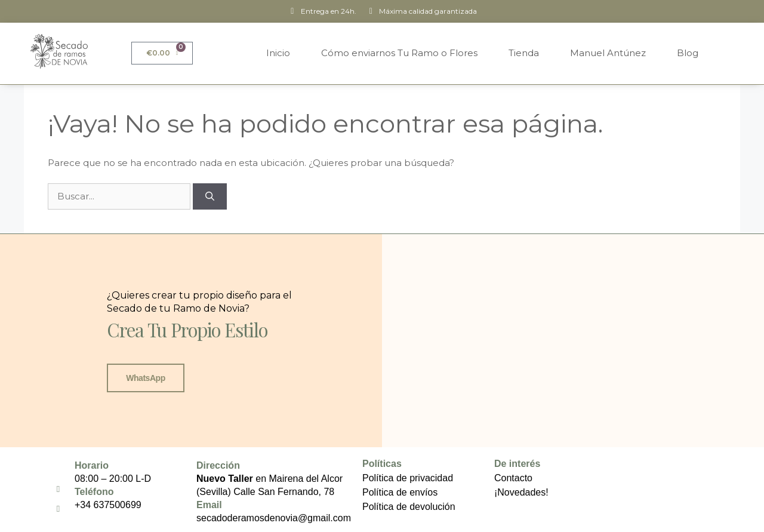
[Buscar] (210, 197)
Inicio (278, 53)
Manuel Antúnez (608, 53)
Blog (688, 53)
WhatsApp (146, 378)
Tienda (524, 53)
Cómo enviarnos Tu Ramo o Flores (399, 53)
